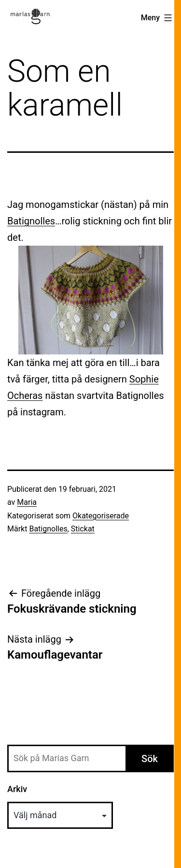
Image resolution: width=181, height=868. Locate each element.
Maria (27, 502)
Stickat (83, 529)
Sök (150, 759)
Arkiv (17, 789)
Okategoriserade (101, 516)
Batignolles (31, 221)
